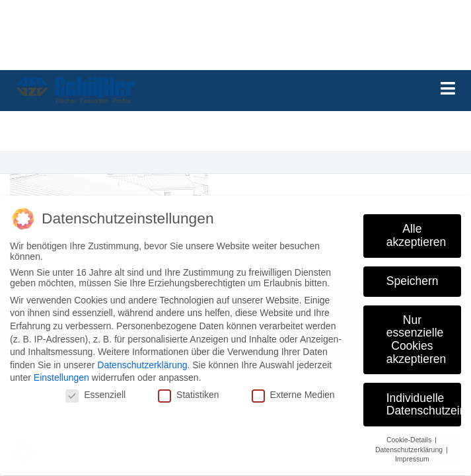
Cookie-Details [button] (410, 434)
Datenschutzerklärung (142, 359)
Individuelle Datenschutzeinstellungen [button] (424, 398)
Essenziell (95, 389)
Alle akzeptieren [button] (416, 229)
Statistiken (189, 389)
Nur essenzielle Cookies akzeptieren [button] (416, 333)
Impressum (412, 453)
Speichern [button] (413, 274)
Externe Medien (293, 389)
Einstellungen (61, 372)
